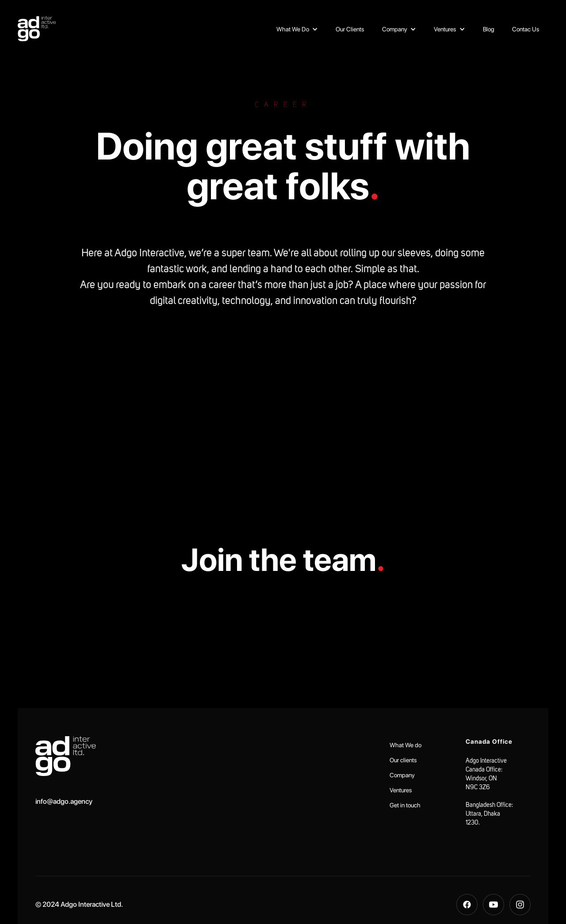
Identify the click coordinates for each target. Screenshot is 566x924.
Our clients (403, 760)
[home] (37, 29)
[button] (297, 29)
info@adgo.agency (64, 801)
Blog (489, 29)
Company (402, 775)
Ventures (401, 790)
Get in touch (405, 805)
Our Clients (350, 29)
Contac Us (526, 29)
